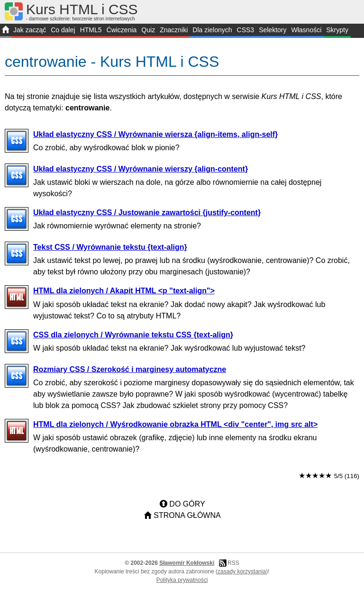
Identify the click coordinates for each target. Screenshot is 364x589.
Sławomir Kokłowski (187, 563)
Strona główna (187, 515)
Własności (306, 30)
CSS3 (246, 30)
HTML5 (91, 30)
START (5, 31)
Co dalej (63, 30)
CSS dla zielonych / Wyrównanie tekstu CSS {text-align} (133, 335)
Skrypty (337, 30)
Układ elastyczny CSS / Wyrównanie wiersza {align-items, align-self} (155, 134)
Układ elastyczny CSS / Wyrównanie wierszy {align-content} (141, 169)
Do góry (187, 504)
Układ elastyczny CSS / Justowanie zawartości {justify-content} (147, 213)
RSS (233, 563)
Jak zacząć (30, 30)
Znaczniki (174, 30)
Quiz (148, 30)
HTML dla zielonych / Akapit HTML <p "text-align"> (124, 291)
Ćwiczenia (122, 30)
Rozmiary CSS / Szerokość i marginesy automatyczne (130, 369)
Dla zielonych (212, 30)
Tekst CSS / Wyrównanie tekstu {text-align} (110, 247)
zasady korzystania (242, 571)
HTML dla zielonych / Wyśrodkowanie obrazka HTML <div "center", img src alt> (175, 424)
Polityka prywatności (182, 580)
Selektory (273, 30)
